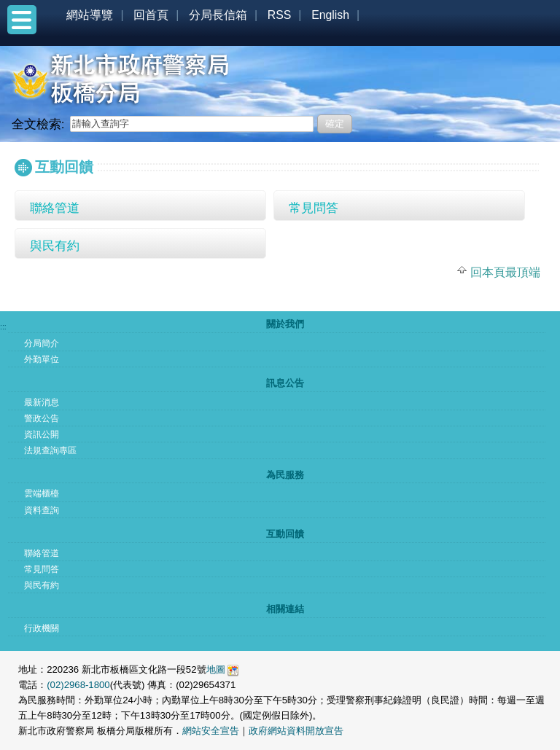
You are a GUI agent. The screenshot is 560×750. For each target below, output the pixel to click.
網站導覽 (90, 15)
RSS (280, 15)
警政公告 (42, 418)
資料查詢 (42, 510)
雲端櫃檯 (42, 493)
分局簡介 (42, 343)
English (330, 15)
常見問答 (314, 208)
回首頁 (151, 15)
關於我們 (285, 324)
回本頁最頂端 (505, 272)
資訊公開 (42, 434)
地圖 (216, 669)
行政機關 (42, 628)
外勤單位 (42, 359)
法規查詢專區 (50, 450)
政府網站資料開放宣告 (296, 731)
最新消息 (42, 402)
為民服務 (285, 475)
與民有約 (55, 246)
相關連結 (285, 609)
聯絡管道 (55, 208)
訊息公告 (285, 383)
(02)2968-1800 (78, 685)
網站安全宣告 (211, 731)
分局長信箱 (218, 15)
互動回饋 (285, 534)
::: (18, 144)
